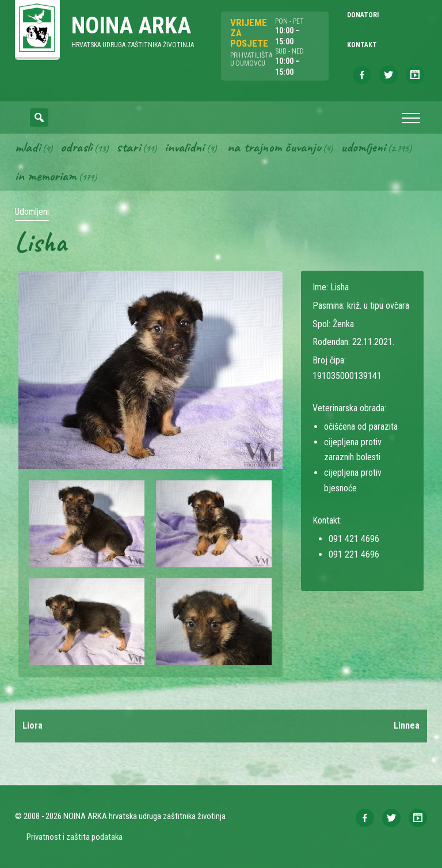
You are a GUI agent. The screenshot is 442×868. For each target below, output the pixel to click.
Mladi (28, 147)
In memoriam (46, 176)
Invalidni (184, 147)
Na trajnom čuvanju (274, 147)
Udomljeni (363, 147)
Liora (33, 725)
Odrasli (76, 147)
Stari (128, 147)
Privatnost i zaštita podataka (75, 837)
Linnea (407, 725)
